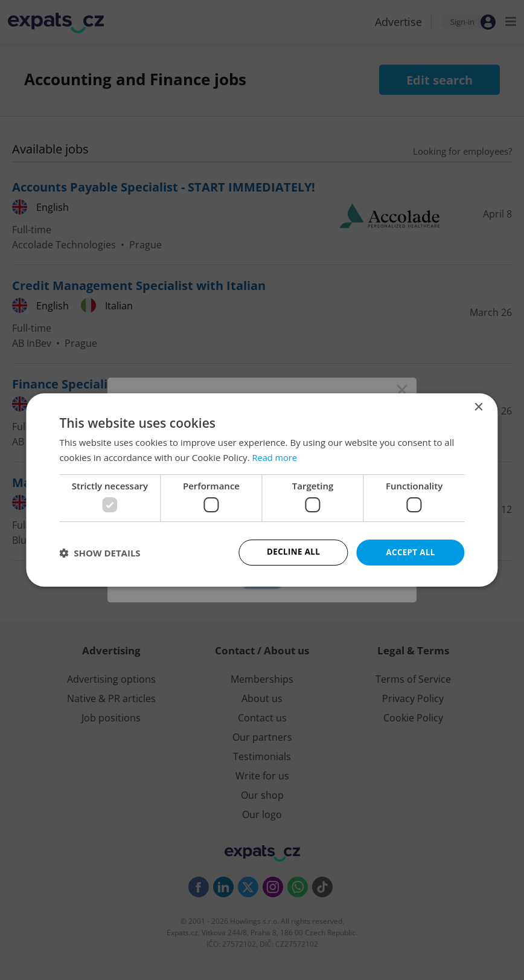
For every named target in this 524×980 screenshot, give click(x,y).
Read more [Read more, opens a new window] (275, 457)
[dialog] (262, 490)
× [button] (478, 407)
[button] (100, 553)
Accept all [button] (410, 552)
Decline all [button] (293, 552)
